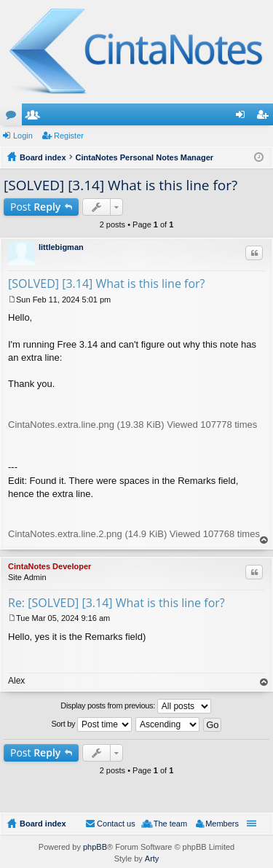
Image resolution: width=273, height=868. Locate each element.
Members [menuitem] (222, 824)
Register (69, 136)
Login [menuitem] (244, 117)
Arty (152, 859)
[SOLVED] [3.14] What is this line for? (120, 185)
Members (36, 117)
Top (264, 540)
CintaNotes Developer (50, 566)
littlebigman (61, 247)
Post (35, 207)
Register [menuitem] (265, 117)
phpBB (95, 847)
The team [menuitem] (170, 824)
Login (23, 136)
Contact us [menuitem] (116, 824)
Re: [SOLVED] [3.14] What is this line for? (116, 603)
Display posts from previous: (136, 706)
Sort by (92, 724)
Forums (14, 117)
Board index (43, 824)
